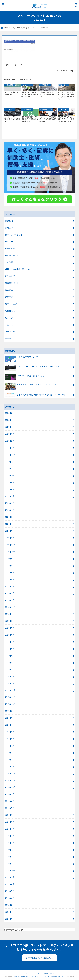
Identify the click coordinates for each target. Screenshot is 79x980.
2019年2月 (10, 593)
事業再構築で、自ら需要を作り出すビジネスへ (31, 385)
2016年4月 (10, 829)
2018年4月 (10, 662)
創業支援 (9, 297)
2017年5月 (10, 739)
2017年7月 (10, 725)
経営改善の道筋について (21, 358)
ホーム (25, 973)
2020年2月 (10, 538)
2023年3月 (10, 434)
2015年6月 (10, 898)
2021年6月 (10, 489)
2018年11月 (10, 614)
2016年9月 (10, 794)
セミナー (9, 242)
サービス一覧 (39, 973)
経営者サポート (12, 283)
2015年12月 (10, 857)
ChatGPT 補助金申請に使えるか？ (26, 377)
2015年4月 (10, 912)
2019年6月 (10, 572)
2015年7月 (10, 891)
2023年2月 (10, 441)
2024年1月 (10, 420)
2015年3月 (10, 919)
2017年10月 (10, 704)
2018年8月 (10, 635)
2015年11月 (10, 863)
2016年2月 (10, 843)
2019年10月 (10, 552)
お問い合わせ (53, 973)
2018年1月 (10, 683)
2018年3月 (10, 669)
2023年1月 (10, 448)
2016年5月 (10, 822)
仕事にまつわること (14, 235)
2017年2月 (10, 760)
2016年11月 (10, 780)
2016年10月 (10, 787)
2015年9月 (10, 877)
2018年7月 (10, 642)
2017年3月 (10, 753)
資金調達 (9, 290)
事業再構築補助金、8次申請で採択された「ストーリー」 (35, 395)
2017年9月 (10, 711)
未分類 (8, 339)
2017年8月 (10, 718)
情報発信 (9, 221)
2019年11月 (10, 545)
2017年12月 (10, 690)
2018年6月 (10, 649)
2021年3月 (10, 496)
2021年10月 (10, 475)
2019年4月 (10, 579)
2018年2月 (10, 676)
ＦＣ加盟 (9, 262)
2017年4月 (10, 746)
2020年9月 (10, 517)
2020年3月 (10, 531)
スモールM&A (11, 304)
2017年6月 (10, 732)
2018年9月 (10, 628)
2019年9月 (10, 559)
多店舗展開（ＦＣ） (14, 255)
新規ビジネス (11, 228)
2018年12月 (10, 607)
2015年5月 (10, 905)
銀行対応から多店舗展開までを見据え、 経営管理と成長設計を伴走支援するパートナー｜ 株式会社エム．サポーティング (39, 976)
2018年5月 (10, 656)
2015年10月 (10, 870)
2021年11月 (10, 468)
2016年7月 (10, 808)
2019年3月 (10, 586)
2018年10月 (10, 621)
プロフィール (11, 332)
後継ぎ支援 (10, 248)
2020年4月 (10, 524)
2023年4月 (10, 427)
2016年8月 (10, 801)
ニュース (9, 325)
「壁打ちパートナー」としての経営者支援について (33, 367)
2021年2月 (10, 503)
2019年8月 (10, 566)
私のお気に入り (12, 311)
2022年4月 (10, 462)
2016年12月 (10, 773)
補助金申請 (10, 276)
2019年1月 (10, 600)
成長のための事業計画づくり (18, 269)
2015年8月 (10, 884)
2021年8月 (10, 482)
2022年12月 (10, 455)
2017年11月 (10, 697)
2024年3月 (10, 413)
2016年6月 (10, 815)
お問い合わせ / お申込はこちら (39, 958)
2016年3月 (10, 836)
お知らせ (9, 318)
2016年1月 (10, 850)
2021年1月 (10, 510)
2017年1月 (10, 766)
